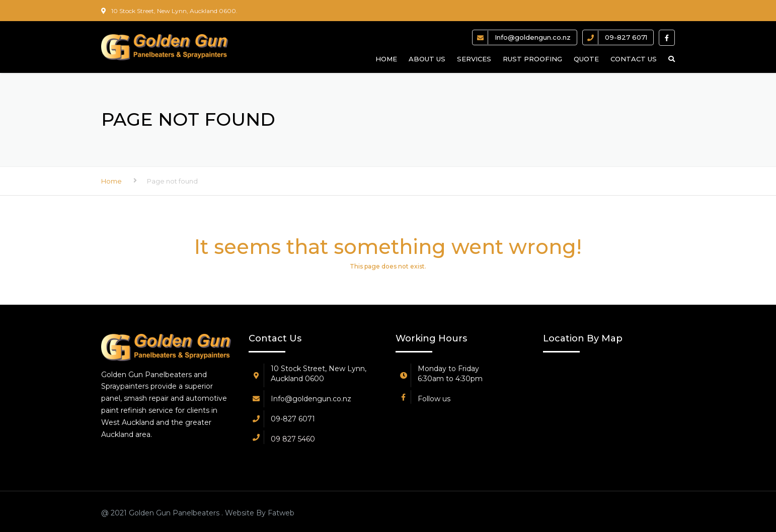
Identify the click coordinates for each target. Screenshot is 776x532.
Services (474, 59)
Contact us (634, 59)
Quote (586, 59)
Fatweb (280, 513)
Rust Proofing (532, 59)
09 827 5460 (293, 439)
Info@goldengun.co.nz (533, 37)
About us (427, 59)
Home (386, 59)
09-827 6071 (626, 37)
